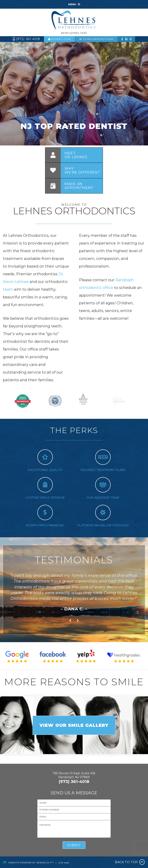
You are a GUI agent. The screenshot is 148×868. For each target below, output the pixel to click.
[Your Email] (74, 817)
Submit (74, 845)
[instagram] (131, 39)
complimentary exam (96, 39)
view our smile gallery (74, 725)
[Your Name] (74, 803)
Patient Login (59, 39)
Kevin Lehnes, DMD (74, 33)
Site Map (64, 863)
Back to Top (130, 862)
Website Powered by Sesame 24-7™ (28, 863)
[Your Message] (74, 829)
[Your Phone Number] (74, 810)
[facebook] (122, 39)
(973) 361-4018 (28, 39)
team (8, 289)
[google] (126, 39)
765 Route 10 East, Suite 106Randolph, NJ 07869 (74, 775)
